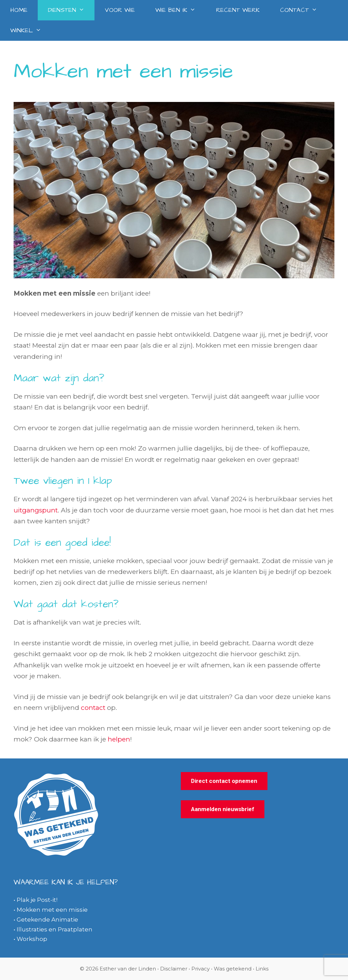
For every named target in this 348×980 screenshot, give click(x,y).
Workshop (32, 939)
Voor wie (120, 10)
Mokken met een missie (52, 910)
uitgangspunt (36, 510)
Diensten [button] (71, 10)
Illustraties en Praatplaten (55, 929)
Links (262, 969)
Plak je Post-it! (37, 900)
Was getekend (233, 969)
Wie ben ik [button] (180, 10)
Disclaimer (174, 969)
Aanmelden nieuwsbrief (223, 809)
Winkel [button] (31, 31)
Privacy (201, 969)
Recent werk (238, 10)
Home (19, 10)
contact (93, 708)
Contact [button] (304, 10)
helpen (119, 739)
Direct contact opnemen (224, 781)
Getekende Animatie (47, 920)
